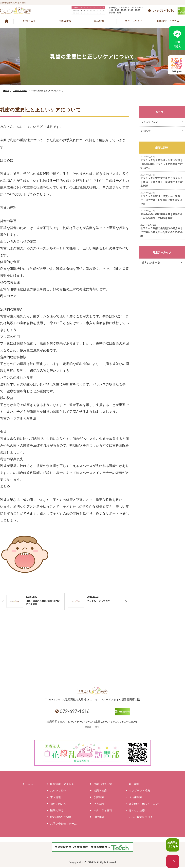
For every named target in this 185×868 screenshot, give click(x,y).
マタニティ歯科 (103, 811)
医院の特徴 (57, 811)
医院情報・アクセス (62, 785)
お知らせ (146, 131)
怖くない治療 (137, 811)
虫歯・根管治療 (103, 785)
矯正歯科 (134, 785)
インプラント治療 (139, 791)
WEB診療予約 (172, 11)
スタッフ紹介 (58, 791)
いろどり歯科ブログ (141, 818)
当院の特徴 (65, 21)
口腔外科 (99, 818)
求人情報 (55, 798)
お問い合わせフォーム (63, 824)
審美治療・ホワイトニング (145, 804)
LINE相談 (177, 38)
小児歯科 (99, 804)
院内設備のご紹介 (61, 818)
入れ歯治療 (135, 798)
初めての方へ (58, 804)
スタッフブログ (20, 91)
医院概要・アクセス (168, 21)
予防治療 (99, 798)
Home (6, 91)
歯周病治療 (100, 791)
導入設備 (99, 21)
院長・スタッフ (134, 21)
